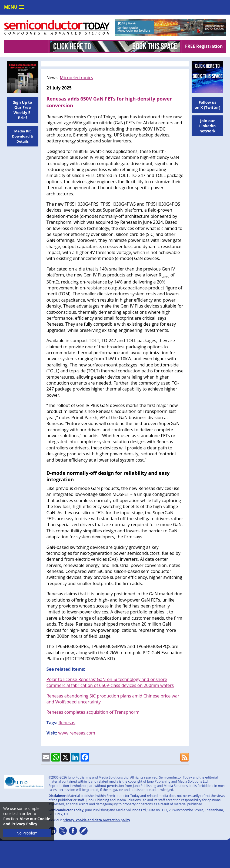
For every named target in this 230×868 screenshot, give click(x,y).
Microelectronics (76, 78)
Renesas (67, 723)
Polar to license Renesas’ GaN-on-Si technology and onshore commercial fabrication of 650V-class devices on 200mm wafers (110, 682)
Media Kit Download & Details (23, 136)
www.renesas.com (77, 733)
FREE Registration (204, 46)
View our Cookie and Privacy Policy (27, 821)
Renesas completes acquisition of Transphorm (93, 712)
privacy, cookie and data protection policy (96, 820)
